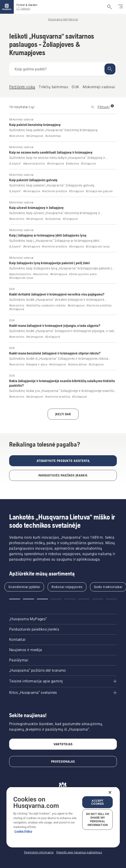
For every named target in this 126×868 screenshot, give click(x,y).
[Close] (110, 792)
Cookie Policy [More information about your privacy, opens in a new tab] (23, 831)
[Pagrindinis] (7, 7)
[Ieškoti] (110, 69)
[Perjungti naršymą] (121, 7)
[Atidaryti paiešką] (110, 7)
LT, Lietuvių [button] (23, 9)
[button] (15, 599)
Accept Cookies (97, 802)
